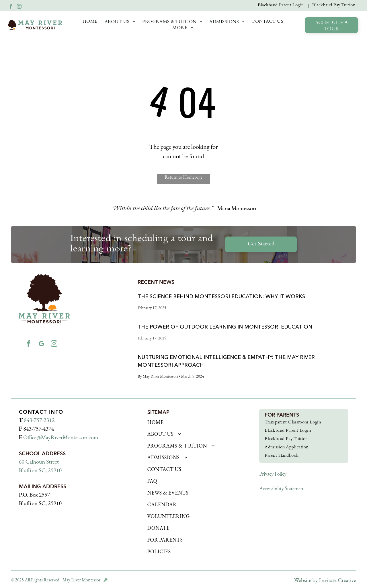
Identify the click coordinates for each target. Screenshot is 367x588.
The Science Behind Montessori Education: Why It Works (221, 296)
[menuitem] (282, 6)
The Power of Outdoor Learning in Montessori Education (225, 327)
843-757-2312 (39, 420)
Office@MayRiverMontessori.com (61, 437)
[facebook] (11, 7)
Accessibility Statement (282, 488)
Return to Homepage (183, 177)
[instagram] (19, 7)
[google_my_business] (41, 345)
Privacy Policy (273, 474)
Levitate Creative (337, 580)
